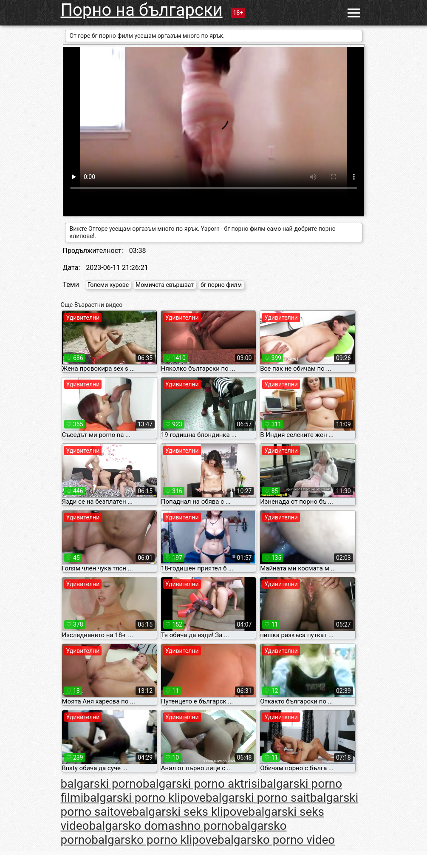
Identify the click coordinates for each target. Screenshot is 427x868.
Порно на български (142, 10)
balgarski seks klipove (190, 812)
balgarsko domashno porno (161, 826)
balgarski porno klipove (144, 798)
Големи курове (108, 285)
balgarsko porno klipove (154, 840)
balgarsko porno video (276, 840)
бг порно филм (221, 285)
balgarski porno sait (258, 798)
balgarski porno (102, 784)
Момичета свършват (165, 285)
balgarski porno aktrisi (201, 784)
